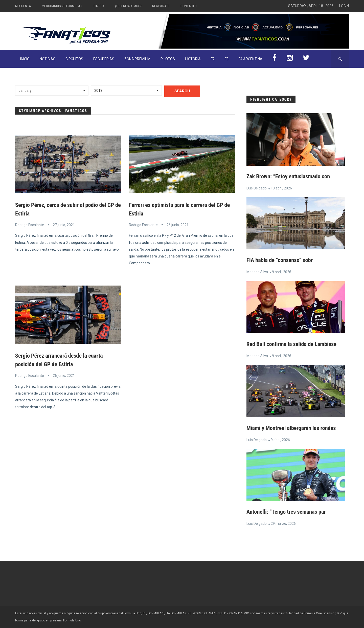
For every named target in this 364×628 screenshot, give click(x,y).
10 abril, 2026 (281, 188)
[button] (52, 91)
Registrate (161, 6)
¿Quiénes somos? (128, 6)
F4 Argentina (251, 59)
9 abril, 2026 (282, 272)
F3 (227, 59)
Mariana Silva (257, 272)
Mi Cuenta (23, 6)
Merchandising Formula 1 (62, 6)
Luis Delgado (257, 188)
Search (182, 91)
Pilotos (168, 59)
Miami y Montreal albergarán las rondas (294, 428)
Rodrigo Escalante (30, 225)
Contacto (189, 6)
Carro (99, 6)
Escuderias (104, 59)
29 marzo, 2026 (283, 524)
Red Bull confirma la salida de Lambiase (295, 344)
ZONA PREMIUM (137, 59)
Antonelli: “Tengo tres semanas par (289, 512)
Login (344, 6)
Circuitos (74, 59)
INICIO (25, 59)
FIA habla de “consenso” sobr (282, 260)
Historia (193, 59)
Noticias (48, 59)
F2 (213, 59)
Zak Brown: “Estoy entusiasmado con (291, 176)
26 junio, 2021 (178, 225)
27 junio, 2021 (64, 225)
